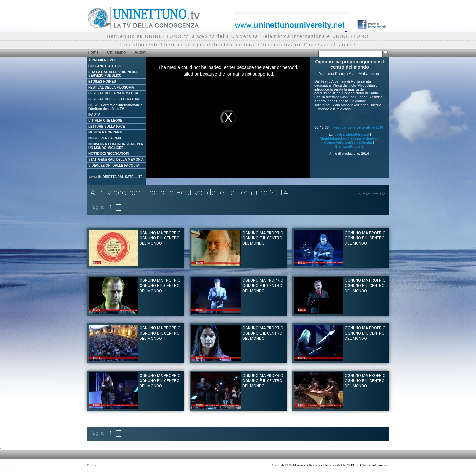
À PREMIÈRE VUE (102, 60)
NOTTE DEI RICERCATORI (109, 154)
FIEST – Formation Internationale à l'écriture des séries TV (115, 107)
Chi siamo (116, 52)
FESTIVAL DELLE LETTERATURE (114, 99)
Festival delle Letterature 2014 (358, 127)
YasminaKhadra (363, 138)
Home (93, 52)
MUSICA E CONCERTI (105, 132)
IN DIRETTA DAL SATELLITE (116, 177)
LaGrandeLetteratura (352, 134)
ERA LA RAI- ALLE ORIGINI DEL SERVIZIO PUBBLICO (113, 74)
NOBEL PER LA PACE (105, 138)
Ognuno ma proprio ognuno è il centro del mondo (160, 238)
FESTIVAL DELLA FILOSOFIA (111, 87)
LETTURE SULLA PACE (107, 126)
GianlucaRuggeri (349, 146)
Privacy (92, 465)
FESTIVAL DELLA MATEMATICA (113, 93)
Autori (140, 52)
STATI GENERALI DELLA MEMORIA (116, 160)
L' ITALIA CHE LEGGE (105, 121)
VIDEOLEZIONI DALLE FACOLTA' (114, 165)
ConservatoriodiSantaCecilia (348, 142)
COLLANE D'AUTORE (105, 66)
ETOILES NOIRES (102, 82)
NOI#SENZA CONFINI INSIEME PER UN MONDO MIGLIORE (116, 146)
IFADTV (94, 115)
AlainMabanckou (333, 138)
